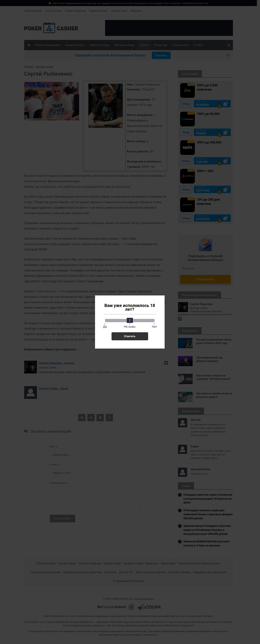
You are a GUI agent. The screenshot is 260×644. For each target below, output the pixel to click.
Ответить (130, 336)
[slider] (130, 320)
